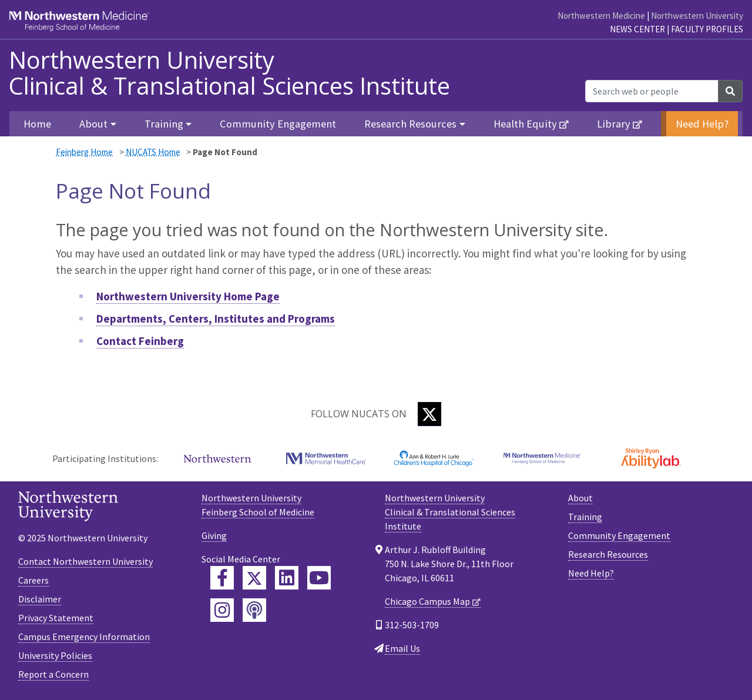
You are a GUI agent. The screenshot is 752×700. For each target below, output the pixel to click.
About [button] (93, 124)
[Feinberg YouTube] (319, 578)
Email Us (402, 648)
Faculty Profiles (707, 29)
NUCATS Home (153, 152)
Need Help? (702, 124)
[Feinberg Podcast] (254, 610)
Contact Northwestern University (85, 561)
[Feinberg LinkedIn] (287, 578)
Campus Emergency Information (84, 637)
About (580, 498)
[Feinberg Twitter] (254, 578)
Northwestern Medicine (601, 16)
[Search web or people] (652, 91)
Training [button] (164, 124)
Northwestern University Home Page (188, 296)
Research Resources (608, 554)
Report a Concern (53, 674)
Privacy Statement (56, 618)
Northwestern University (697, 16)
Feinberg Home (84, 152)
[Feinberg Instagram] (222, 610)
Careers (33, 580)
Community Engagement (278, 124)
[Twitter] (429, 414)
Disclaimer (40, 599)
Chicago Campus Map (427, 601)
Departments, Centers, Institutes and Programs (216, 319)
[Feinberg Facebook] (222, 578)
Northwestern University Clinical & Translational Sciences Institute (229, 73)
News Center (637, 29)
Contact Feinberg (140, 341)
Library (614, 124)
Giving (214, 535)
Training (585, 517)
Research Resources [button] (410, 124)
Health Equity (525, 124)
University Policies (55, 655)
